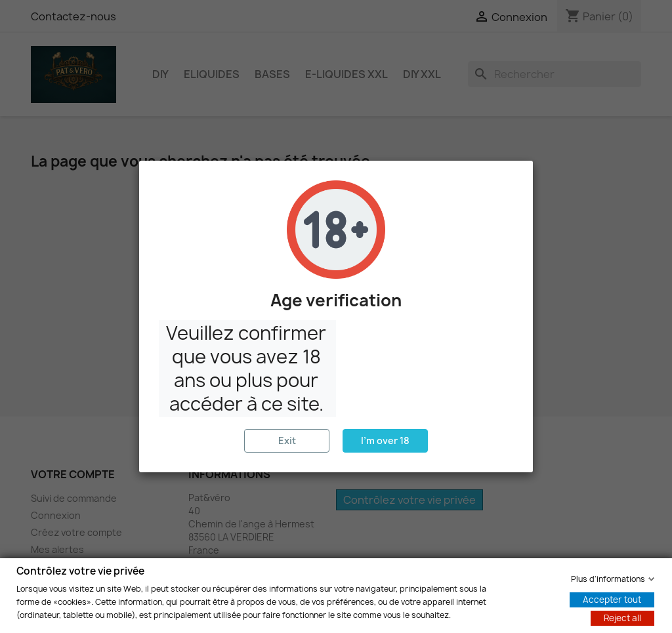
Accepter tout (612, 599)
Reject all (622, 617)
